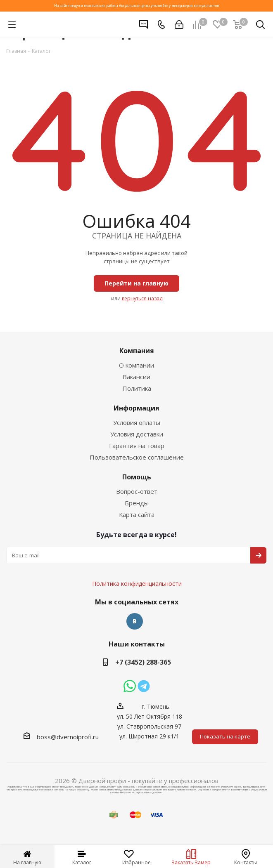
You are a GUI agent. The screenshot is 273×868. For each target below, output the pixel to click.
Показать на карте (225, 736)
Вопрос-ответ (137, 491)
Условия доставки (137, 434)
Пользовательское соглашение (137, 457)
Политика (137, 388)
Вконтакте (135, 621)
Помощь (137, 477)
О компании (136, 365)
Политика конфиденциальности (141, 559)
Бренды (137, 503)
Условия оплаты (137, 422)
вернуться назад (142, 298)
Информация (136, 408)
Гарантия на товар (137, 446)
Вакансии (136, 377)
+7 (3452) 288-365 (143, 662)
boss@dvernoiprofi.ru (68, 737)
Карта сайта (137, 514)
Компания (137, 351)
